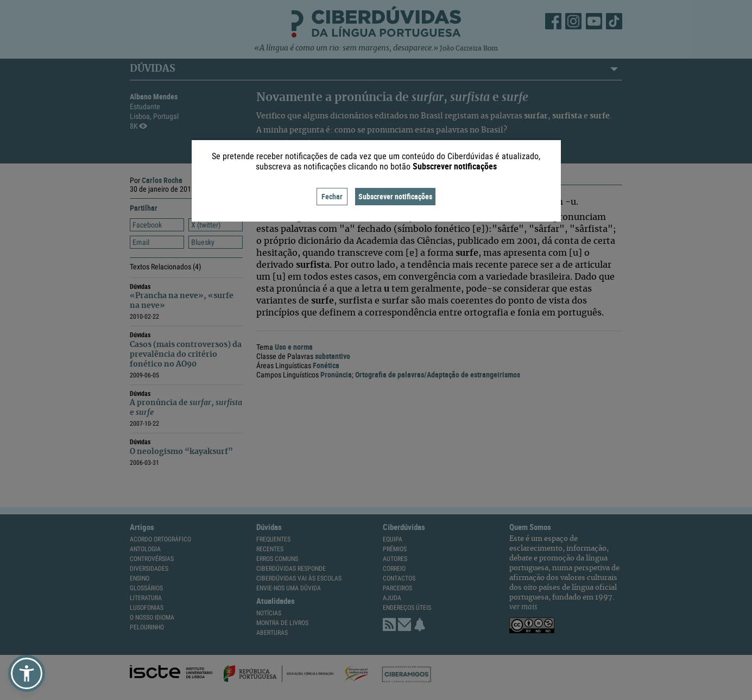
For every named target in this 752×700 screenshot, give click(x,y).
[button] (27, 673)
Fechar (332, 196)
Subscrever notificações (395, 196)
